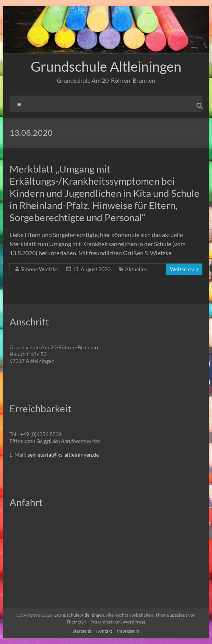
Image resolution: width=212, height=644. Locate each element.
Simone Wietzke (39, 269)
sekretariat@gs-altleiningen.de (63, 455)
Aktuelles (136, 269)
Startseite (82, 631)
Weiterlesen (184, 269)
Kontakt (104, 631)
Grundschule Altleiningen (106, 66)
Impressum (128, 631)
